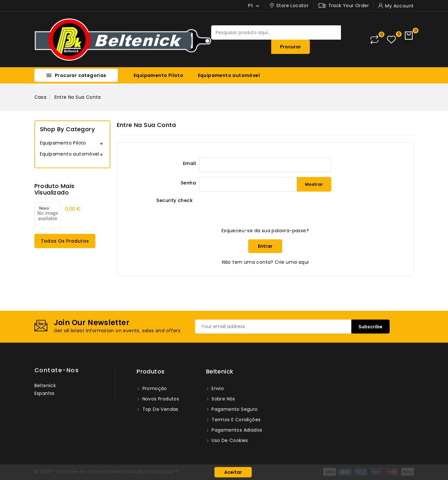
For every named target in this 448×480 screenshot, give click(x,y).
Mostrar (314, 184)
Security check (175, 200)
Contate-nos (57, 370)
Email (189, 163)
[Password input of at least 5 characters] (248, 184)
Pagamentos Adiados (236, 430)
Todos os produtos (65, 241)
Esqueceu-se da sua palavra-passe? (265, 231)
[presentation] (248, 209)
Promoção (154, 388)
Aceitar (233, 472)
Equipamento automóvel (229, 75)
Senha (188, 183)
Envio (217, 388)
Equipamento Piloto (158, 75)
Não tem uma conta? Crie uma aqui (265, 262)
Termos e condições (236, 420)
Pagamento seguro (234, 409)
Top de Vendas (160, 409)
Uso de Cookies (229, 440)
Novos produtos (160, 399)
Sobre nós (223, 399)
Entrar (265, 246)
